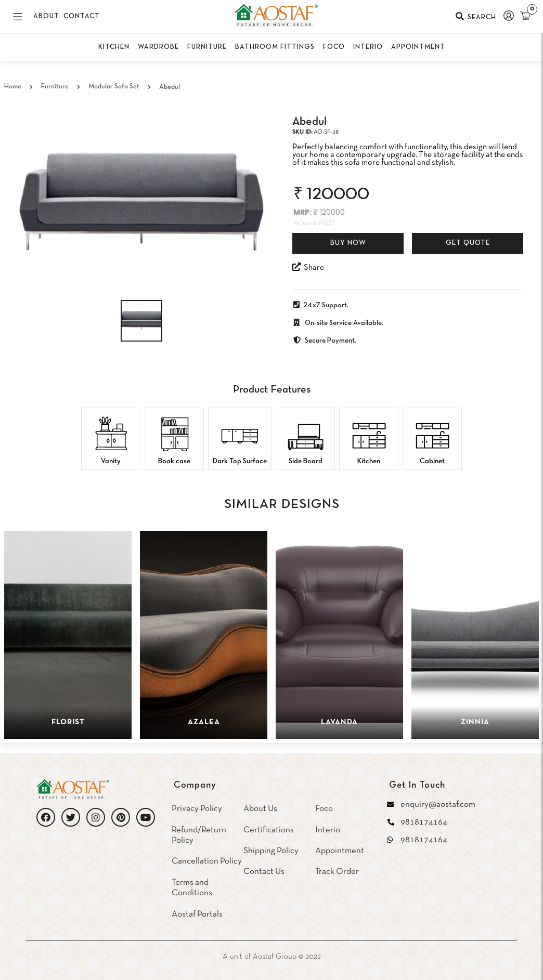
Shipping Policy (271, 851)
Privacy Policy (197, 809)
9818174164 (424, 822)
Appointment (340, 851)
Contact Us (264, 872)
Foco (324, 809)
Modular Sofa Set (114, 87)
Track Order (337, 872)
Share (308, 267)
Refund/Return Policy (199, 835)
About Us (260, 809)
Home (13, 87)
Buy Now (348, 243)
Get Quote (468, 243)
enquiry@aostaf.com (438, 805)
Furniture (55, 87)
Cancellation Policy (207, 861)
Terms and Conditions (192, 888)
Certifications (269, 830)
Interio (328, 830)
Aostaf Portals (197, 914)
